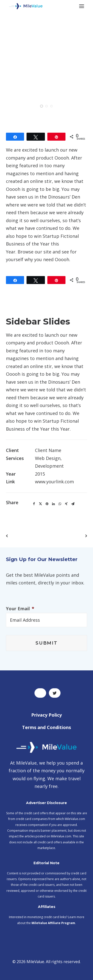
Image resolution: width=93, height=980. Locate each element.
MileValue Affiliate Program (53, 923)
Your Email (20, 609)
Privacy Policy (46, 715)
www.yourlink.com (54, 482)
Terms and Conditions (46, 727)
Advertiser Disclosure (46, 803)
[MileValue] (26, 6)
